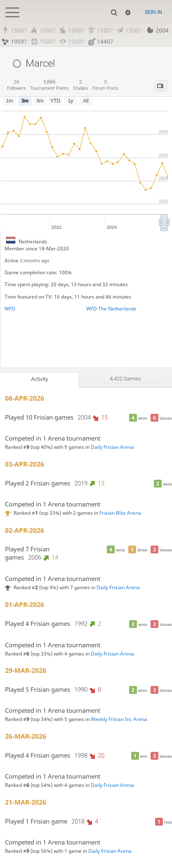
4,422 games (125, 379)
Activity (39, 379)
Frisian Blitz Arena (120, 513)
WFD (10, 309)
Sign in (153, 12)
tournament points (49, 85)
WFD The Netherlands (111, 309)
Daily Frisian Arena (112, 447)
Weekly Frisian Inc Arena (119, 720)
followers (16, 85)
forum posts (106, 85)
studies (81, 85)
